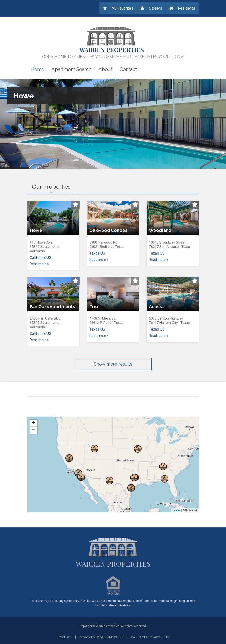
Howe (23, 95)
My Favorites (122, 8)
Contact (128, 69)
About (105, 69)
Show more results (113, 364)
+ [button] (34, 423)
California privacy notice (151, 637)
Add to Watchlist (75, 205)
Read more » (39, 264)
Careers (156, 8)
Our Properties (54, 186)
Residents (186, 8)
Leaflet (176, 510)
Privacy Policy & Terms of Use (101, 637)
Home (38, 69)
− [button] (34, 430)
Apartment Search (71, 69)
